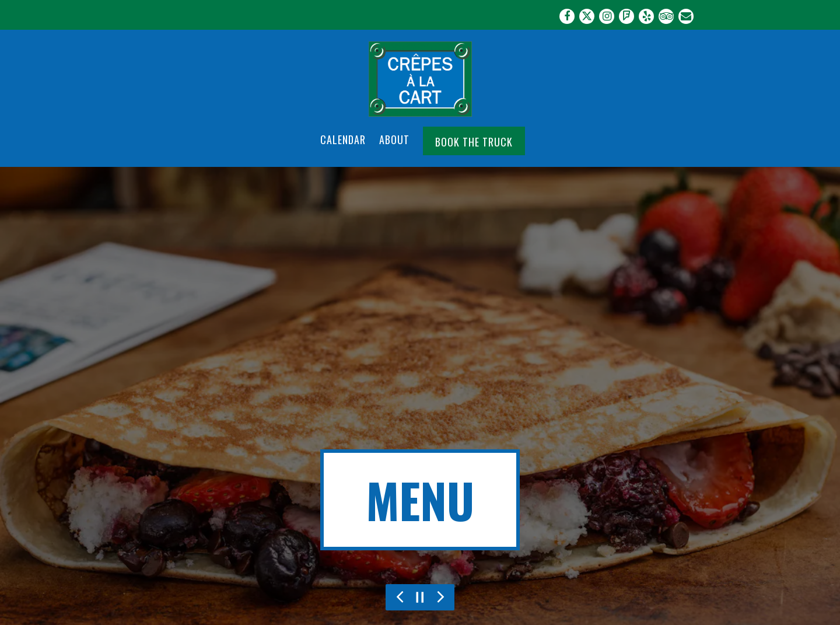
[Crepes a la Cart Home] (420, 78)
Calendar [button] (343, 139)
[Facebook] (567, 16)
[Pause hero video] (420, 598)
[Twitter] (587, 16)
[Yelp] (646, 16)
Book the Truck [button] (474, 142)
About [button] (394, 139)
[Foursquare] (626, 16)
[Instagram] (607, 16)
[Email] (686, 16)
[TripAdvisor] (666, 16)
